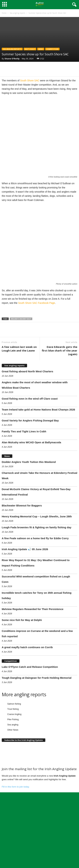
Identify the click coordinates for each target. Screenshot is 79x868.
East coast (30, 49)
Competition (52, 49)
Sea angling (13, 775)
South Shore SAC (30, 81)
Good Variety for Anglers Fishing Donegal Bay (30, 471)
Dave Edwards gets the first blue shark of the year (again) (60, 401)
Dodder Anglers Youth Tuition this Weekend (29, 512)
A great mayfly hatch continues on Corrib (27, 698)
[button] (74, 5)
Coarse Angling (14, 765)
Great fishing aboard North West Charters (27, 422)
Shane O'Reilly (12, 59)
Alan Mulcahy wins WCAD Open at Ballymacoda (31, 493)
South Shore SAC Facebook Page (36, 353)
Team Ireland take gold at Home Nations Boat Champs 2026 (38, 460)
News (41, 49)
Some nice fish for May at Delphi (22, 670)
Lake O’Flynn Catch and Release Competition (30, 717)
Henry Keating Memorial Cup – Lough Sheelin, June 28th (37, 567)
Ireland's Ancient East (21, 369)
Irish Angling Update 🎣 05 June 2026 (25, 600)
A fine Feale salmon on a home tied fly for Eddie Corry (35, 589)
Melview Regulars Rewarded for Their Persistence (33, 659)
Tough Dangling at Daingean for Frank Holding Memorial (37, 728)
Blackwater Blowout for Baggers (22, 556)
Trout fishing (13, 759)
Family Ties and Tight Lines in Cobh (24, 482)
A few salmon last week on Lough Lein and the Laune (19, 399)
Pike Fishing (13, 770)
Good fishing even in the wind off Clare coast (30, 449)
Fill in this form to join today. (16, 837)
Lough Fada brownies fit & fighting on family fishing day (37, 578)
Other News (13, 780)
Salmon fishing (14, 754)
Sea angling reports (17, 13)
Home (4, 13)
